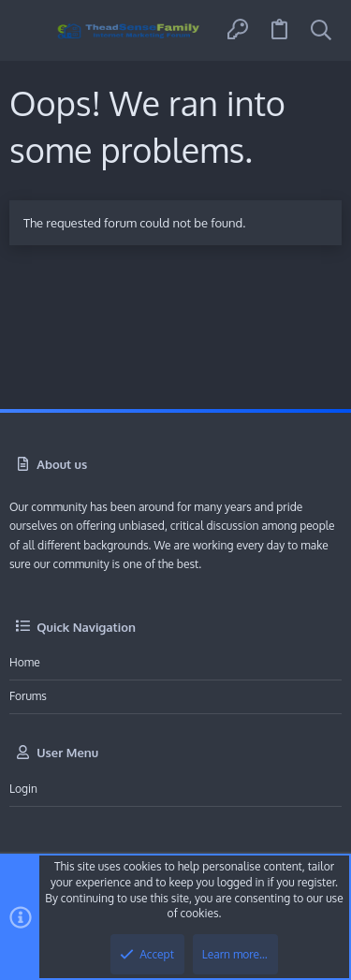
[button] (30, 30)
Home (25, 662)
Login (23, 789)
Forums (28, 696)
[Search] (321, 30)
